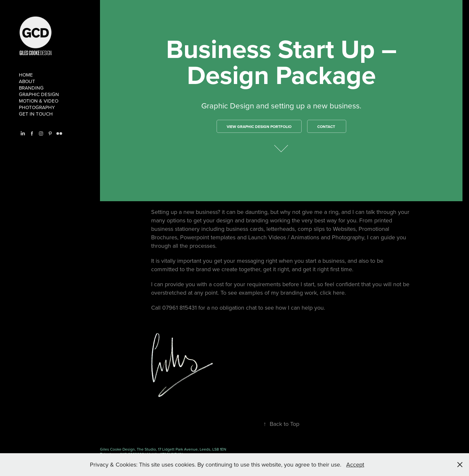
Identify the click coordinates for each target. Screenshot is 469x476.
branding (31, 88)
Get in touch (36, 114)
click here (332, 293)
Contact (327, 126)
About (27, 81)
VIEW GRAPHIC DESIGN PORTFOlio (259, 126)
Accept (355, 464)
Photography (37, 107)
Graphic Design (39, 94)
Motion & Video (39, 101)
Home (26, 75)
